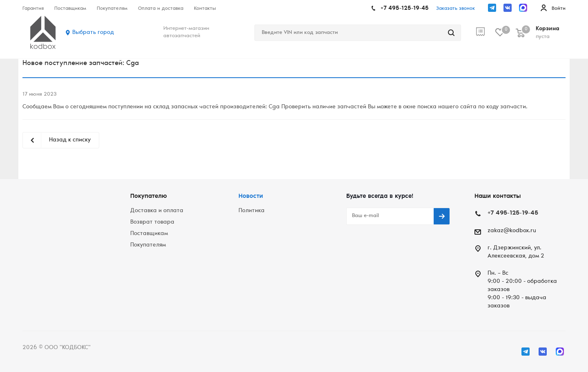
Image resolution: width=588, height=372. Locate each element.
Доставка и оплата (157, 211)
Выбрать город (93, 33)
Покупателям (148, 245)
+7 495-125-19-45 (405, 9)
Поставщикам (149, 234)
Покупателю (149, 196)
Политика (252, 211)
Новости (251, 196)
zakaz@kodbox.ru (512, 231)
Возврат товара (152, 222)
